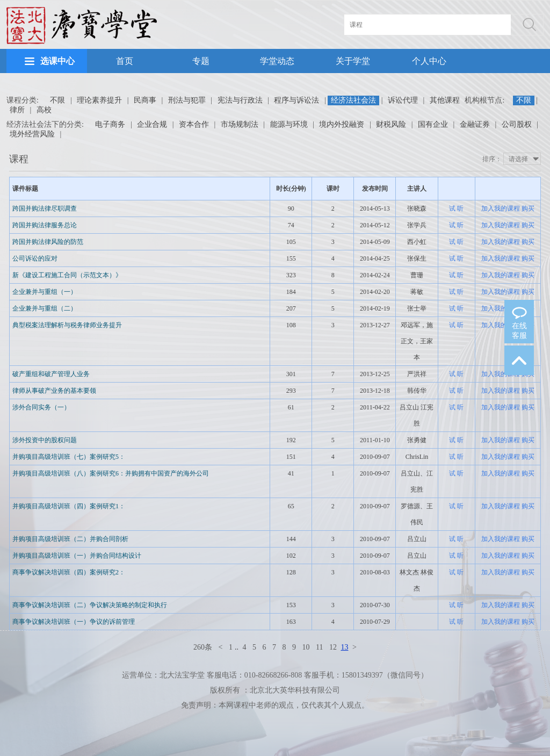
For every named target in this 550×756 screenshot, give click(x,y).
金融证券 (475, 124)
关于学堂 (353, 61)
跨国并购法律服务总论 (45, 225)
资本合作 (194, 124)
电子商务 (110, 124)
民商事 (145, 100)
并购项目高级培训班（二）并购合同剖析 (70, 539)
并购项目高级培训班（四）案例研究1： (69, 506)
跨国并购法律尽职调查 (45, 208)
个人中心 (429, 61)
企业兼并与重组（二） (45, 308)
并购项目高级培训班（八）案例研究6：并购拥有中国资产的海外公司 (111, 473)
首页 (125, 61)
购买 (528, 208)
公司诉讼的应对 (35, 258)
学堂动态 (277, 61)
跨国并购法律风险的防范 (48, 242)
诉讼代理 (403, 100)
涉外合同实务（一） (41, 407)
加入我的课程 (501, 208)
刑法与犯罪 (187, 100)
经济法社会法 (353, 100)
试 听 (456, 208)
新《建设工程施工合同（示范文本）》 (67, 275)
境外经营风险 (32, 134)
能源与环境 (289, 124)
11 (319, 647)
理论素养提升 (99, 100)
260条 (203, 647)
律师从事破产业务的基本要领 (54, 391)
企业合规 (152, 124)
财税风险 (391, 124)
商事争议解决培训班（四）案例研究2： (69, 572)
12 (333, 647)
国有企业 (433, 124)
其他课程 (445, 100)
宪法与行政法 (240, 100)
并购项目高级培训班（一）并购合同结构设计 (77, 556)
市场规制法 (240, 124)
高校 (44, 110)
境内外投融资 (342, 124)
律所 (17, 110)
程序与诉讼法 (296, 100)
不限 (57, 100)
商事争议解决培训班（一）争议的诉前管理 (74, 622)
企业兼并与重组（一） (45, 292)
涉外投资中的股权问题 (45, 440)
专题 (201, 61)
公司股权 (517, 124)
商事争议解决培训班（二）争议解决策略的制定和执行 (90, 605)
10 (306, 647)
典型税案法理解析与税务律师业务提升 (67, 325)
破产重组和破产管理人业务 (51, 374)
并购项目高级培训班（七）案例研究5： (69, 457)
